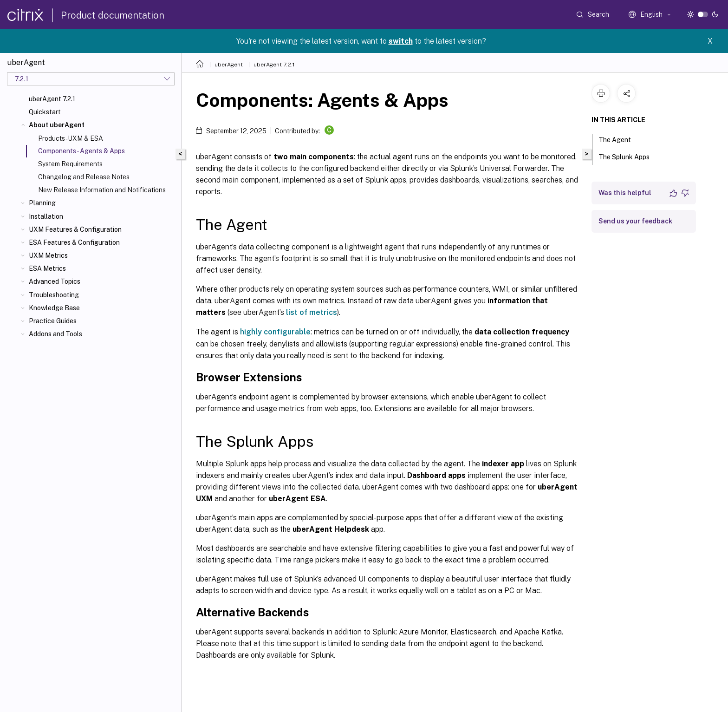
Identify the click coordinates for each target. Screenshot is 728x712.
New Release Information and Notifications (102, 190)
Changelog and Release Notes (84, 177)
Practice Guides (53, 321)
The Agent (620, 139)
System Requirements (70, 164)
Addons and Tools (55, 334)
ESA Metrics (47, 268)
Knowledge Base (54, 308)
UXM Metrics (48, 255)
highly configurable (275, 332)
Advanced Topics (55, 281)
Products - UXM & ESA (71, 138)
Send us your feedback (635, 221)
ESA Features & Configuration (74, 242)
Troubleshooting (54, 295)
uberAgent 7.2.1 (52, 99)
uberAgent (229, 65)
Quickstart (45, 112)
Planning (42, 203)
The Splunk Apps (629, 156)
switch (401, 41)
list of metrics (312, 312)
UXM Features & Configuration (75, 229)
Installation (46, 216)
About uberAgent (57, 125)
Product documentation (113, 15)
